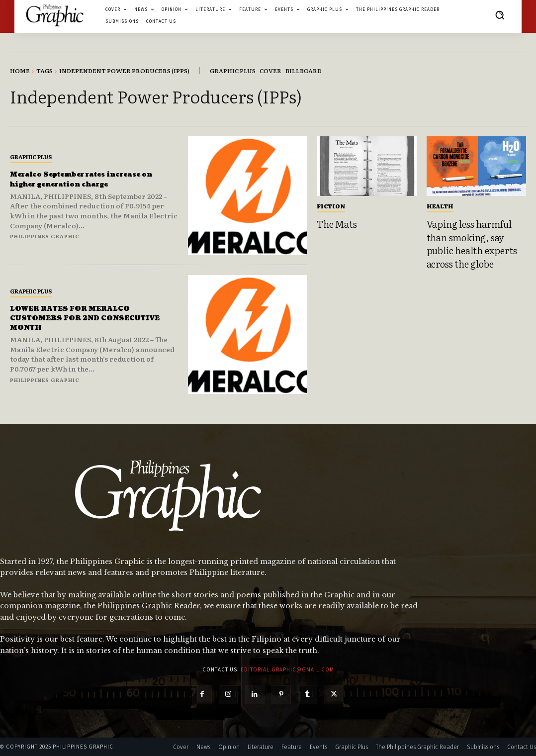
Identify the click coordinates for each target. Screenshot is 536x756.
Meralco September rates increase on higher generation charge (91, 179)
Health (440, 206)
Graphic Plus (31, 157)
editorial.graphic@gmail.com (287, 669)
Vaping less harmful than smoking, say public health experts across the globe (472, 244)
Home (20, 71)
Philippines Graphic (45, 236)
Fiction (331, 206)
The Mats (337, 224)
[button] (500, 15)
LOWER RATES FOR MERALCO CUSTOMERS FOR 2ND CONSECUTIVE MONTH (84, 318)
